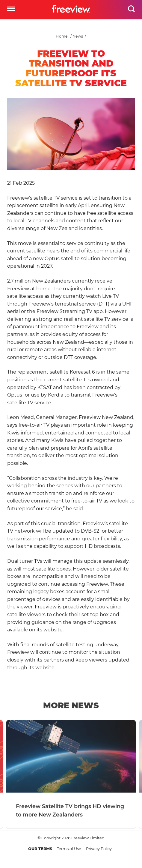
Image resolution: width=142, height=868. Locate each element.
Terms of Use (69, 849)
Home (62, 36)
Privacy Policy (99, 849)
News (78, 36)
